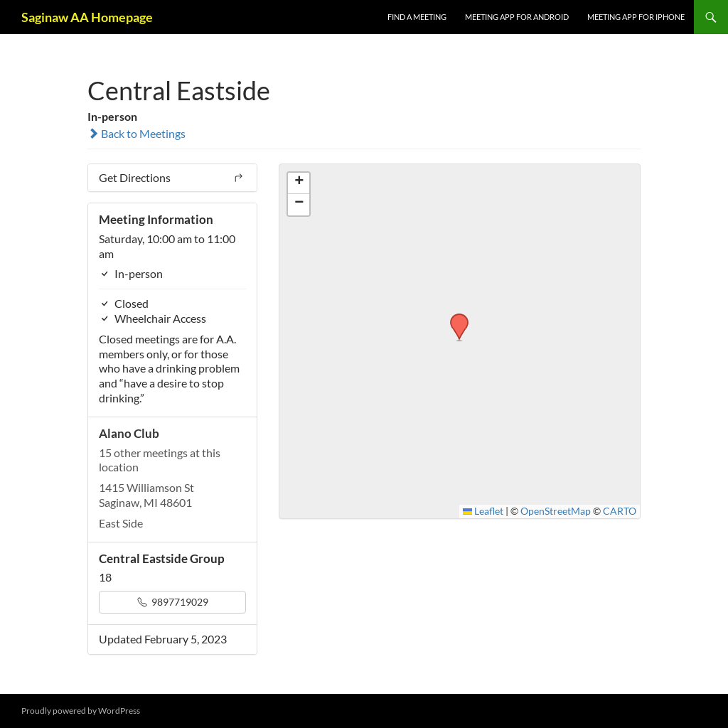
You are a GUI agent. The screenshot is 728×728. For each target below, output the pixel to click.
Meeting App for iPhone (636, 17)
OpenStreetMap (556, 511)
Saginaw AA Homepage (87, 17)
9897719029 (173, 602)
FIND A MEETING (417, 17)
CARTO (620, 511)
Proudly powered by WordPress (81, 711)
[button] (454, 318)
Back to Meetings (136, 133)
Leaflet (483, 511)
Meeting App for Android (517, 17)
